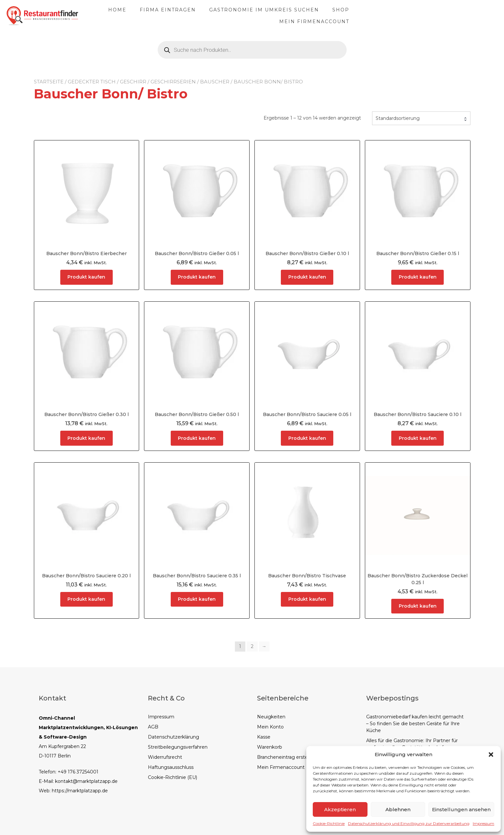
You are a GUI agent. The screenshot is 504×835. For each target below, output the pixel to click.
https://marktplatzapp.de (80, 791)
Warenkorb (270, 747)
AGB (153, 727)
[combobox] (421, 118)
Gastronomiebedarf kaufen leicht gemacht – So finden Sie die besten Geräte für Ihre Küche (415, 724)
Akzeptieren (340, 809)
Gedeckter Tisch (92, 82)
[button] (491, 755)
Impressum (483, 823)
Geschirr (133, 82)
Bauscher (215, 82)
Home (172, 16)
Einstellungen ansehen (461, 809)
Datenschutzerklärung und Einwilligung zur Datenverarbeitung (409, 823)
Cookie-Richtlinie (329, 823)
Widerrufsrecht (165, 757)
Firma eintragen (223, 16)
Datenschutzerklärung (173, 737)
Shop (396, 16)
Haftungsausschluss (171, 767)
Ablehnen (398, 809)
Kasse (264, 737)
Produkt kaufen (86, 277)
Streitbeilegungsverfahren (178, 747)
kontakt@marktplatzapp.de (86, 781)
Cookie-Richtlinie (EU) (173, 777)
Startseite (49, 82)
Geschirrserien (173, 82)
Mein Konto (270, 727)
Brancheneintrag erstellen (286, 757)
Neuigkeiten (271, 717)
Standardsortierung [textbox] (398, 118)
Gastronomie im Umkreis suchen (319, 16)
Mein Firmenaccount (453, 16)
